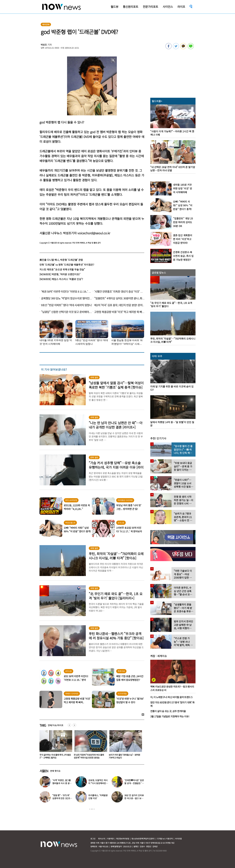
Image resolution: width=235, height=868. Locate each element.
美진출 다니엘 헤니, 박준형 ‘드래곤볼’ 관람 (61, 260)
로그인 (93, 839)
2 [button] (92, 809)
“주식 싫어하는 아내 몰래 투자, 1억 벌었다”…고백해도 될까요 (90, 756)
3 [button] (94, 809)
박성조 (44, 45)
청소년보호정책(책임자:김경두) (143, 839)
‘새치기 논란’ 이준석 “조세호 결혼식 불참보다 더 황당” (54, 756)
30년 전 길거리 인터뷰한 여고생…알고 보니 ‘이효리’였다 (134, 798)
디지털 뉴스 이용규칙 (165, 839)
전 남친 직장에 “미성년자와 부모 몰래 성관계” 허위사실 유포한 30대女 (124, 756)
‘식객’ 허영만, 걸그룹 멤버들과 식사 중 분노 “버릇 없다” (62, 783)
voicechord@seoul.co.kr (94, 233)
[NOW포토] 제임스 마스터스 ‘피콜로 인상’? (61, 279)
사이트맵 (178, 839)
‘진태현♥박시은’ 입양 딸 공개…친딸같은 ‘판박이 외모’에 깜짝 (134, 783)
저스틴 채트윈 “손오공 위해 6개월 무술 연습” (62, 269)
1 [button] (90, 809)
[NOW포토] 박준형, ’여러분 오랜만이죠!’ (60, 274)
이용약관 (110, 839)
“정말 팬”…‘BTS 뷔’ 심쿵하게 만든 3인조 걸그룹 (61, 798)
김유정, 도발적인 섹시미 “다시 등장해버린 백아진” (98, 783)
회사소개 (101, 839)
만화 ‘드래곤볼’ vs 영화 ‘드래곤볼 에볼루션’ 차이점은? (67, 265)
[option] (55, 746)
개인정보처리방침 (123, 839)
